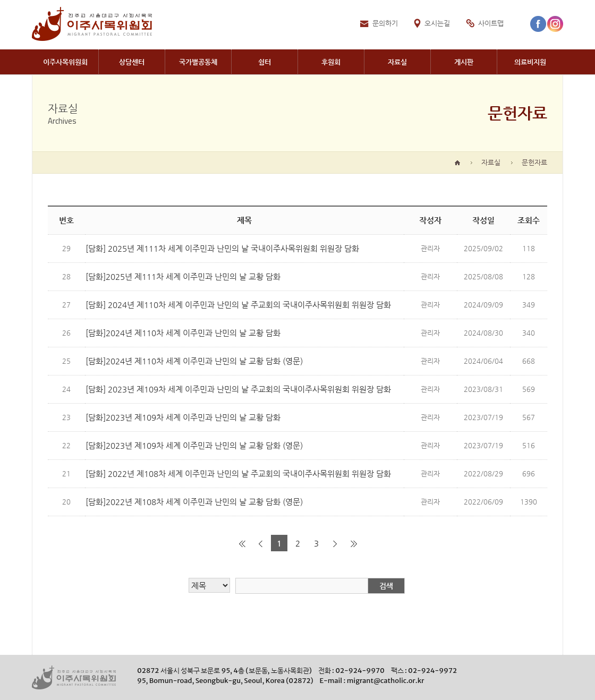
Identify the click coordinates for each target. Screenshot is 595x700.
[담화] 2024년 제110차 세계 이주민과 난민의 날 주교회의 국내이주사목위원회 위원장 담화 (238, 305)
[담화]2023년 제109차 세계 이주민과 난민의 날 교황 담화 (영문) (194, 445)
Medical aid (530, 62)
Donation (331, 62)
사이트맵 (491, 23)
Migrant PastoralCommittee (65, 62)
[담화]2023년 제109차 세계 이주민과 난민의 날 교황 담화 (183, 417)
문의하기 (385, 23)
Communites (198, 62)
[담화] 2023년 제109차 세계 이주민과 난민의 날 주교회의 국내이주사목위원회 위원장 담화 (238, 389)
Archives (397, 62)
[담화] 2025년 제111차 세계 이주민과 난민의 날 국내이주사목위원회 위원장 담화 (222, 248)
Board (464, 62)
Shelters (265, 62)
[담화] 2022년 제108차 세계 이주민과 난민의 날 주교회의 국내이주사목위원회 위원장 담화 (238, 473)
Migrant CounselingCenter (132, 62)
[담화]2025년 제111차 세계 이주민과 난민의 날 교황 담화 (183, 276)
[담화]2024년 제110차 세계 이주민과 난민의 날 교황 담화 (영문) (194, 361)
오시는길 (437, 23)
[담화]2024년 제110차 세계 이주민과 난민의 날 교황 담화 (183, 333)
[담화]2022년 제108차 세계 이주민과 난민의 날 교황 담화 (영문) (194, 502)
